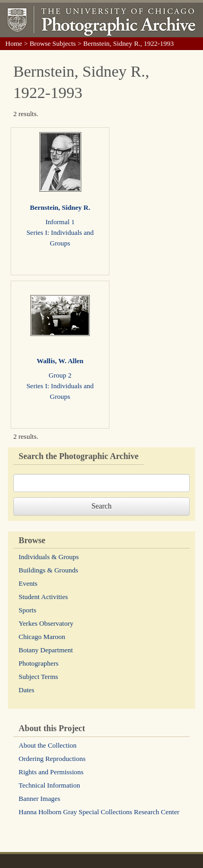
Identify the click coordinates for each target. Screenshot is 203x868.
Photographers (39, 663)
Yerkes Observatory (46, 623)
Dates (27, 690)
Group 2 (60, 375)
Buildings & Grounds (48, 570)
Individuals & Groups (49, 557)
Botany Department (46, 650)
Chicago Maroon (42, 637)
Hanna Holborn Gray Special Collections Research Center (99, 812)
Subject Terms (38, 677)
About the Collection (48, 745)
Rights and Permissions (51, 772)
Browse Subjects (53, 43)
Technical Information (49, 785)
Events (28, 583)
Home (14, 43)
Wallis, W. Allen (60, 361)
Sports (27, 610)
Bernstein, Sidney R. (60, 207)
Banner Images (39, 799)
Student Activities (43, 597)
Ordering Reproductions (52, 759)
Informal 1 (60, 222)
